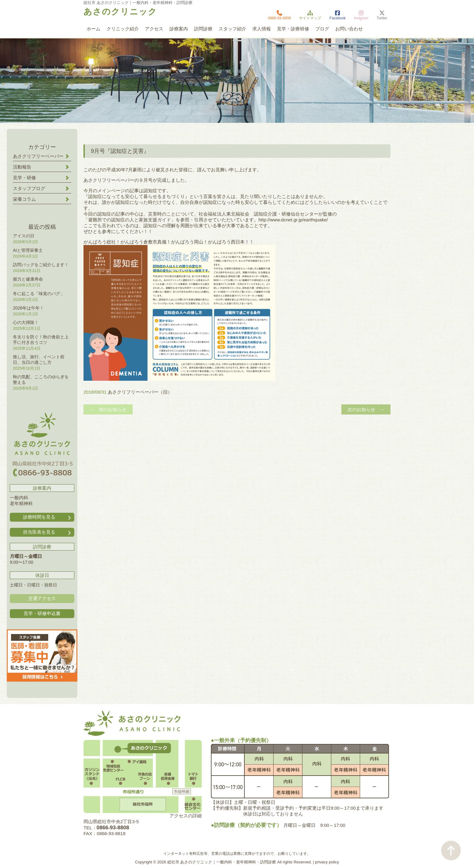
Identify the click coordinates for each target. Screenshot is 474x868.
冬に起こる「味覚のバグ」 (39, 294)
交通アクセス (42, 598)
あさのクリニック (120, 12)
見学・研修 (24, 178)
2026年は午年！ (28, 308)
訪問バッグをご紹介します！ (41, 265)
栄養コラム (24, 199)
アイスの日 (24, 236)
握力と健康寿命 (28, 279)
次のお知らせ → (366, 409)
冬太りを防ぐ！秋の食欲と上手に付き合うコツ (41, 340)
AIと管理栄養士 (28, 250)
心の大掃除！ (26, 322)
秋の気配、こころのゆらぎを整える (41, 380)
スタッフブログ (29, 188)
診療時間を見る (48, 517)
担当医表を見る (48, 532)
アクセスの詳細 (186, 816)
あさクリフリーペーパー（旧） (140, 392)
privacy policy (327, 862)
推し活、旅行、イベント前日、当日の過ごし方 (39, 360)
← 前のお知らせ (108, 409)
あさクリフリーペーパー (38, 156)
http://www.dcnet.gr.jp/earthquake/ (293, 220)
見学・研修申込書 (42, 613)
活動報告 (22, 167)
